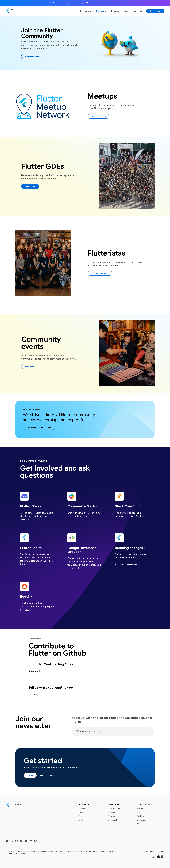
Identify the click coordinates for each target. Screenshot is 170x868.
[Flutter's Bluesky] (35, 841)
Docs (126, 11)
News (81, 812)
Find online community (35, 56)
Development (86, 11)
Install (30, 775)
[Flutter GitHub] (17, 841)
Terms (146, 851)
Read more (35, 671)
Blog (134, 11)
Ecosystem (101, 11)
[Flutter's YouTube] (7, 841)
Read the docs (47, 775)
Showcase (115, 11)
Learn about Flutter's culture (39, 427)
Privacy (153, 851)
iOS (138, 824)
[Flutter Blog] (21, 841)
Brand (82, 816)
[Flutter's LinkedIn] (31, 841)
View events (30, 366)
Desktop (141, 816)
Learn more (30, 186)
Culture (82, 820)
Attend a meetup (99, 116)
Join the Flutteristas (100, 273)
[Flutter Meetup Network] (26, 841)
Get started (155, 11)
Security (161, 851)
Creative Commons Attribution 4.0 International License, (67, 851)
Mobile (140, 809)
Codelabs (112, 812)
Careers (82, 809)
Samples (112, 816)
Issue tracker (36, 694)
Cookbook (113, 820)
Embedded (142, 820)
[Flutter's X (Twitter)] (12, 841)
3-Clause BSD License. (17, 854)
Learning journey (115, 809)
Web (139, 812)
